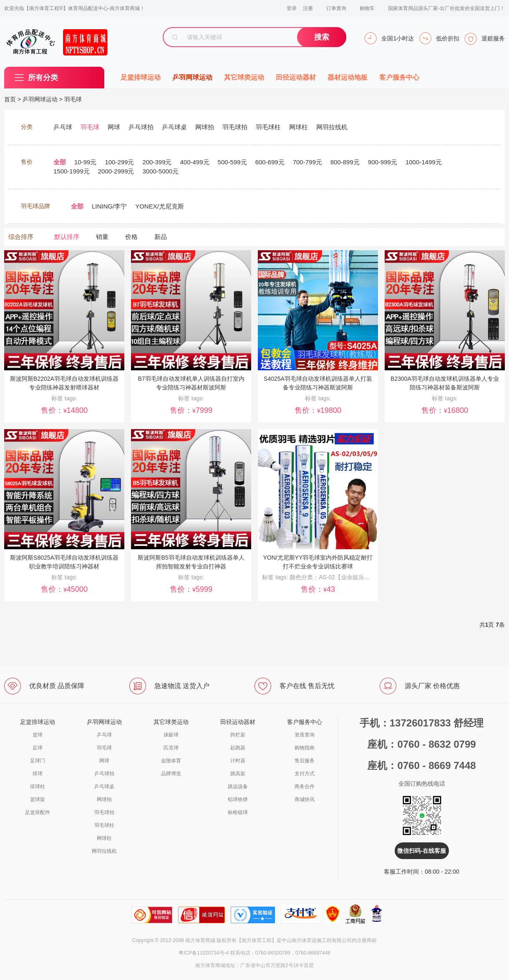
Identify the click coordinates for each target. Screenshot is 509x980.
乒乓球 (104, 735)
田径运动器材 (296, 77)
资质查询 (305, 735)
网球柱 (104, 838)
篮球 (38, 735)
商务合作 (305, 787)
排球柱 (38, 787)
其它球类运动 (244, 77)
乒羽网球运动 (192, 77)
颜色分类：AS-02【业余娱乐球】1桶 (337, 577)
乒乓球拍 (104, 774)
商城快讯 (305, 799)
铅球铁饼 (238, 799)
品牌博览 (171, 774)
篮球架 (38, 799)
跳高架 (238, 774)
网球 (104, 761)
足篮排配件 (38, 812)
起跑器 (238, 748)
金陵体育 (171, 761)
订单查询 (336, 8)
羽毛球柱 (104, 825)
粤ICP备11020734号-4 (204, 953)
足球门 (38, 761)
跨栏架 (238, 735)
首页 (10, 99)
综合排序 (21, 237)
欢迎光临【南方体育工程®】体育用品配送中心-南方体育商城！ (74, 8)
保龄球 (171, 735)
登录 (292, 8)
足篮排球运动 (141, 77)
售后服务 (305, 761)
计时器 (238, 761)
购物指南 (305, 748)
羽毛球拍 (104, 812)
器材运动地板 (348, 77)
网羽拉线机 (104, 851)
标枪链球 (238, 812)
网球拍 (104, 799)
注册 (308, 8)
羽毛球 (73, 99)
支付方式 (305, 774)
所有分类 (43, 78)
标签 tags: (276, 577)
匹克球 (171, 748)
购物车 (367, 8)
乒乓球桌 (104, 787)
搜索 (322, 37)
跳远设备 (238, 787)
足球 (38, 748)
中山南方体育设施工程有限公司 (317, 940)
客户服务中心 (399, 77)
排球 (38, 774)
